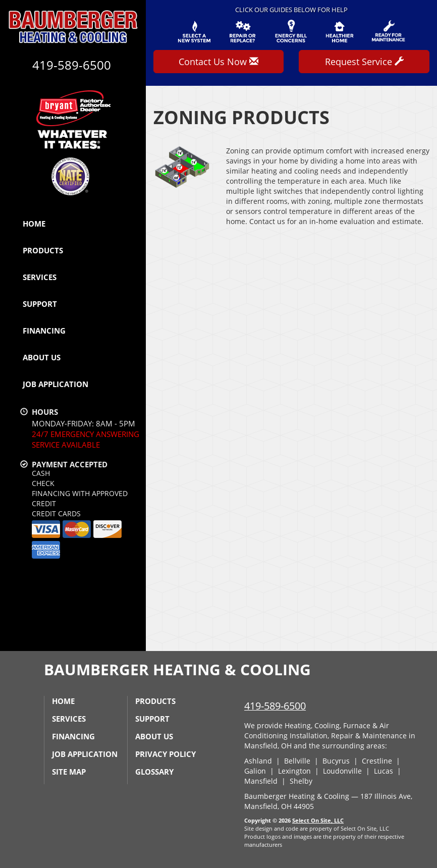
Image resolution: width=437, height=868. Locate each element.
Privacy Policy (166, 754)
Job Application (56, 384)
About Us (42, 357)
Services (40, 277)
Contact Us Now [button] (219, 62)
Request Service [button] (364, 62)
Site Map (69, 772)
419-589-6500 (275, 706)
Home (34, 224)
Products (43, 250)
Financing (44, 331)
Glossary (154, 772)
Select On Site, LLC (318, 820)
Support (40, 304)
